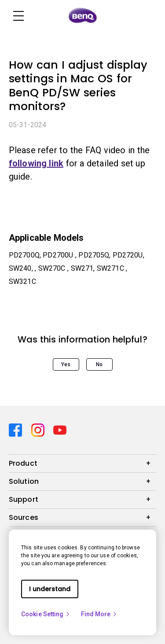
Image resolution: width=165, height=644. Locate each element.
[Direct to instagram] (39, 429)
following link (36, 163)
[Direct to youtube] (60, 429)
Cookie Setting (46, 614)
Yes (66, 364)
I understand (50, 589)
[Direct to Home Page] (83, 16)
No (99, 364)
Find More (99, 614)
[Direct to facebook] (16, 429)
